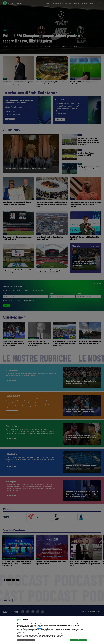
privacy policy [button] (72, 624)
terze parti (40, 628)
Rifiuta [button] (74, 640)
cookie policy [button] (38, 627)
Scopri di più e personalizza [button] (26, 640)
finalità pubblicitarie (26, 631)
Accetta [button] (83, 640)
